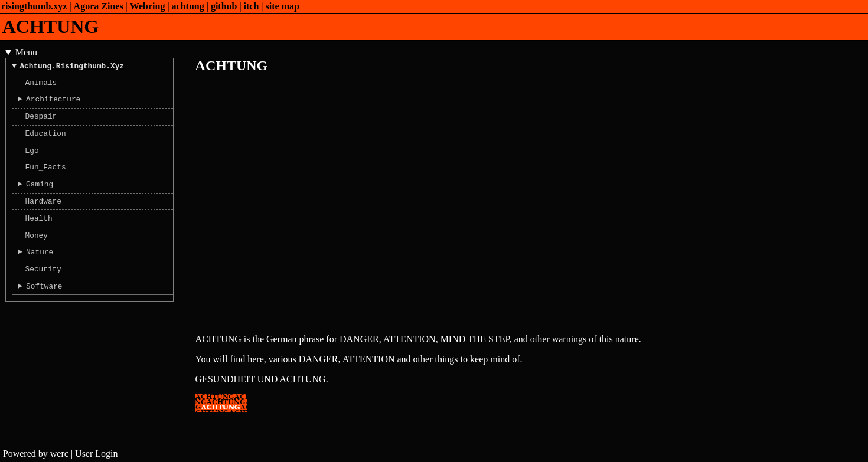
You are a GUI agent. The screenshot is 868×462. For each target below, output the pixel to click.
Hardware (43, 217)
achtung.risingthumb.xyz (72, 67)
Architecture (53, 104)
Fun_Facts (46, 179)
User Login (96, 453)
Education (46, 142)
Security (43, 291)
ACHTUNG (51, 27)
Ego (32, 160)
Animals (41, 86)
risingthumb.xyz (34, 6)
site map (283, 6)
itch (252, 6)
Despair (41, 123)
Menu (26, 52)
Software (44, 310)
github (224, 6)
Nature (40, 273)
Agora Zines (99, 6)
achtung (188, 6)
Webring (148, 6)
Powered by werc (36, 453)
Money (37, 254)
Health (39, 235)
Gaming (40, 198)
